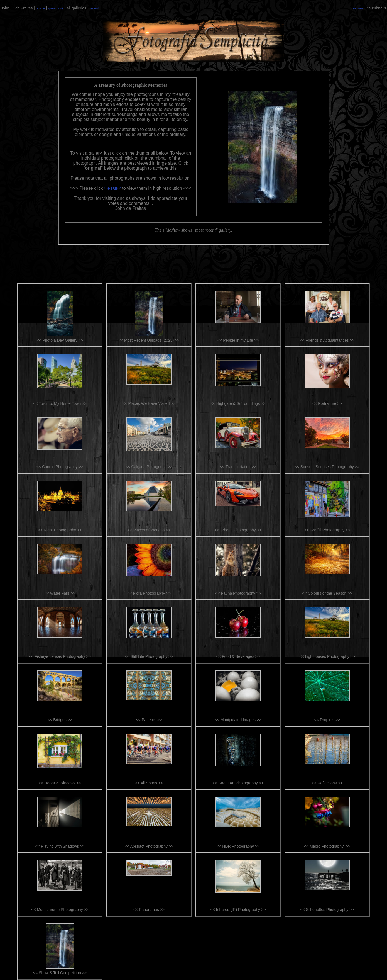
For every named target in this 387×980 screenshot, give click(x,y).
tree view (357, 8)
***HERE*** (113, 189)
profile (41, 8)
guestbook (56, 8)
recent (94, 8)
